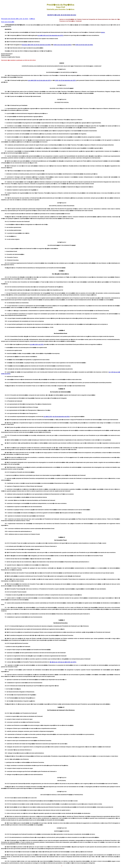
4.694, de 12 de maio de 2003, (62, 45)
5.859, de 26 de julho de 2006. (84, 45)
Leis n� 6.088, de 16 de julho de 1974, (40, 80)
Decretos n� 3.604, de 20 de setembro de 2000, (36, 45)
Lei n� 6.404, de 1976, (37, 344)
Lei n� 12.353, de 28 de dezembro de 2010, (57, 417)
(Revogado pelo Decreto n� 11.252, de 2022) (15, 19)
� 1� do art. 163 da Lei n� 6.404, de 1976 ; (63, 662)
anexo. (103, 32)
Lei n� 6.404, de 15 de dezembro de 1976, (51, 35)
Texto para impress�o (8, 22)
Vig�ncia (32, 19)
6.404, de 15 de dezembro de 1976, (66, 80)
